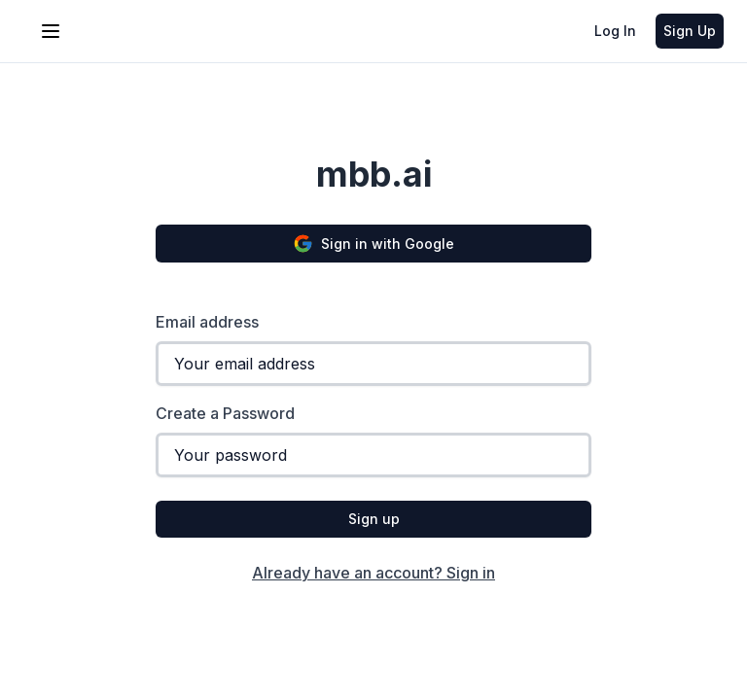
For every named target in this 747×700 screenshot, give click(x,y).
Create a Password (225, 413)
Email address (207, 322)
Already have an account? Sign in (373, 573)
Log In (615, 31)
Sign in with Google (373, 244)
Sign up (374, 519)
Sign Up (690, 31)
